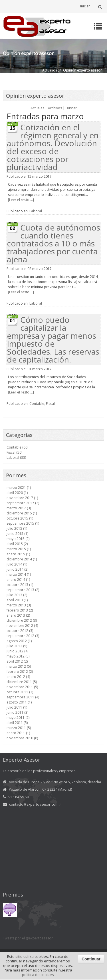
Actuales (37, 108)
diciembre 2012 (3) (22, 620)
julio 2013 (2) (17, 595)
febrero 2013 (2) (20, 610)
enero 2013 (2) (18, 615)
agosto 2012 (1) (19, 641)
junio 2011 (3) (17, 712)
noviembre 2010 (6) (22, 738)
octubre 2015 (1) (20, 518)
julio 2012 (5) (17, 646)
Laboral (36, 211)
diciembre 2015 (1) (22, 513)
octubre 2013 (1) (20, 585)
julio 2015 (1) (17, 528)
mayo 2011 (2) (18, 718)
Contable (37, 404)
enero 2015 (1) (18, 554)
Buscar (71, 108)
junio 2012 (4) (17, 651)
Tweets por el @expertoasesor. (28, 938)
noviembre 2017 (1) (22, 498)
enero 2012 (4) (18, 677)
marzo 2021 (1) (19, 488)
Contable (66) (17, 447)
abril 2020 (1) (17, 493)
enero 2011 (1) (18, 733)
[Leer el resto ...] (21, 200)
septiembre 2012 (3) (23, 636)
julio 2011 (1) (17, 707)
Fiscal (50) (14, 452)
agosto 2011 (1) (19, 702)
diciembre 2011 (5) (22, 682)
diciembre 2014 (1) (22, 559)
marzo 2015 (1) (19, 549)
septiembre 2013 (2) (23, 590)
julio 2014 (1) (17, 564)
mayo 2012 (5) (18, 656)
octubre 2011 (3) (20, 692)
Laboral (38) (16, 457)
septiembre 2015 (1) (23, 523)
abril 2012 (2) (17, 661)
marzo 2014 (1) (19, 574)
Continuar (91, 959)
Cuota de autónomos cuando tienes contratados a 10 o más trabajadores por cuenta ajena (53, 243)
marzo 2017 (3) (19, 508)
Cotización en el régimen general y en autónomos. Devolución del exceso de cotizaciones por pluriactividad (53, 147)
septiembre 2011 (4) (23, 697)
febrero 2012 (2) (20, 672)
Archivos (55, 108)
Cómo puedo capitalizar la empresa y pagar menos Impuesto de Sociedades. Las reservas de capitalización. (53, 340)
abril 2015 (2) (17, 544)
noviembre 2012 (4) (22, 626)
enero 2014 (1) (18, 580)
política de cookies (38, 975)
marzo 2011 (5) (19, 728)
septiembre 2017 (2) (23, 503)
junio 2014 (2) (17, 569)
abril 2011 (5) (17, 723)
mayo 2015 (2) (18, 539)
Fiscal (50, 404)
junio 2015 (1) (17, 534)
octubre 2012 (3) (20, 631)
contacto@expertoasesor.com (34, 804)
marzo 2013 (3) (19, 605)
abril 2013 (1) (17, 600)
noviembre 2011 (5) (22, 687)
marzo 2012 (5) (19, 666)
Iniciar (85, 6)
